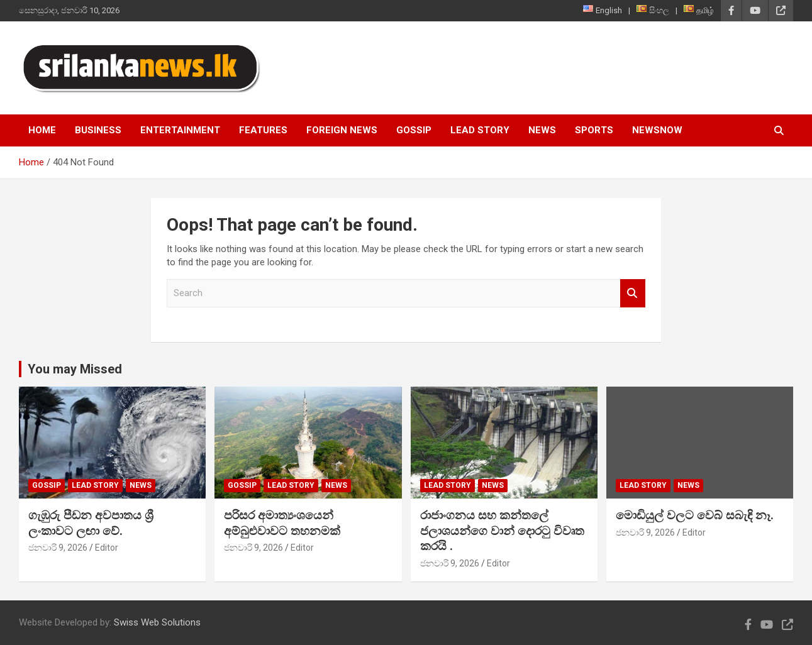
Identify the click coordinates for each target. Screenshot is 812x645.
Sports (594, 130)
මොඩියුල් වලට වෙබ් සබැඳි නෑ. (695, 515)
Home (42, 130)
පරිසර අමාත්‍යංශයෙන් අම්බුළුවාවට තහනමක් (282, 523)
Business (98, 130)
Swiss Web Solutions (157, 622)
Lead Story (480, 130)
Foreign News (342, 130)
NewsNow (657, 130)
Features (263, 130)
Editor (107, 548)
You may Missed (75, 369)
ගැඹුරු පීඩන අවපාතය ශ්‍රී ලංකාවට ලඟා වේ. (91, 523)
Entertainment (180, 130)
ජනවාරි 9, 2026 (58, 548)
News (542, 130)
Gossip (414, 130)
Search (633, 293)
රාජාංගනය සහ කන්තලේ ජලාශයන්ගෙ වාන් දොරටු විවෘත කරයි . (502, 531)
